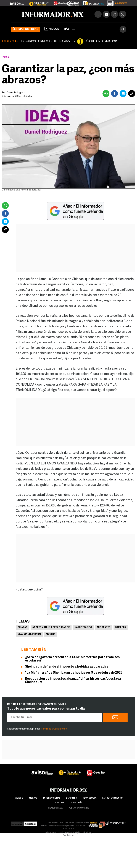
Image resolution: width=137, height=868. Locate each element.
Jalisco (19, 798)
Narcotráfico (83, 628)
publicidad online (79, 808)
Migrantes (104, 628)
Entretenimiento (112, 798)
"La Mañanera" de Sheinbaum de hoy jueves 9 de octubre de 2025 (74, 673)
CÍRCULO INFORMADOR (101, 41)
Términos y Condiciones (54, 729)
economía (76, 803)
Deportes (71, 798)
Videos (52, 29)
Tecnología (89, 798)
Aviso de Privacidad (54, 833)
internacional (52, 798)
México (33, 798)
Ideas (5, 58)
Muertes (121, 628)
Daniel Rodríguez (16, 93)
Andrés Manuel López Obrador (51, 628)
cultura (60, 803)
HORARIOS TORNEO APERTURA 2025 (45, 41)
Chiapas (22, 628)
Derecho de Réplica (73, 833)
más (69, 29)
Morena (51, 634)
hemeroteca (55, 808)
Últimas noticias (25, 29)
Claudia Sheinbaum (29, 634)
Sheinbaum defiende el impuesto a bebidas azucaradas (67, 667)
